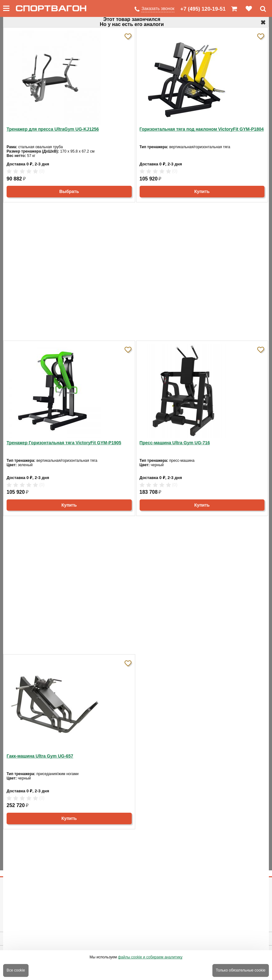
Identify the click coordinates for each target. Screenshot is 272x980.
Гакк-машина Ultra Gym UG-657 (40, 756)
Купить (202, 191)
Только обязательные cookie (241, 970)
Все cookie (16, 970)
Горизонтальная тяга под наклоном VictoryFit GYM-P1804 (202, 129)
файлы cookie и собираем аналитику (150, 957)
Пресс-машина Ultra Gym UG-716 (175, 443)
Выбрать (69, 191)
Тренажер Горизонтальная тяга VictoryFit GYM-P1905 (64, 443)
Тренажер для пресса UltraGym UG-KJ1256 (53, 129)
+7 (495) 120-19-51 (203, 9)
